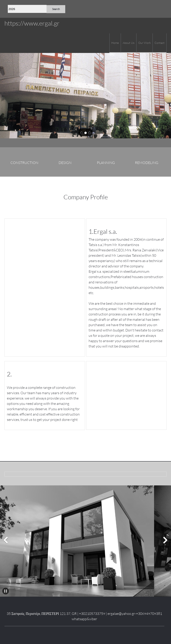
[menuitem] (115, 43)
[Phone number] (150, 9)
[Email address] (157, 9)
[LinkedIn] (84, 633)
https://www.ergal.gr (32, 23)
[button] (6, 540)
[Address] (163, 9)
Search (56, 9)
